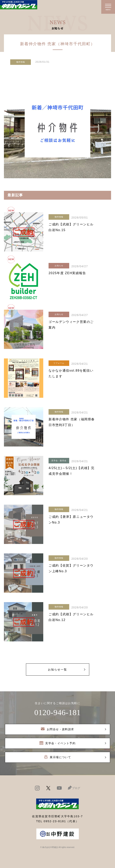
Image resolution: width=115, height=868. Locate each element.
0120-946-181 (57, 712)
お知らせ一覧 (57, 670)
